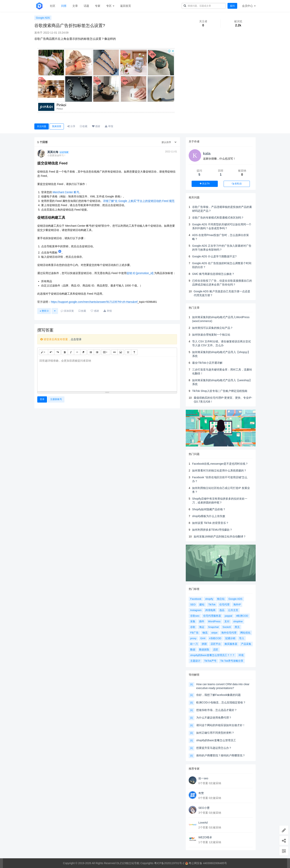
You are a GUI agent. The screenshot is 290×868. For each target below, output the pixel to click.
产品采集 (246, 644)
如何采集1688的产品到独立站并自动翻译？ (220, 536)
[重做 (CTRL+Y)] (57, 352)
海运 (202, 627)
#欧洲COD (242, 616)
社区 (53, 6)
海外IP (237, 605)
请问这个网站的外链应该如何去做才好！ (221, 725)
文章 (75, 6)
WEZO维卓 (205, 837)
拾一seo (203, 778)
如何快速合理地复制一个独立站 (211, 335)
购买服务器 (231, 644)
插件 (202, 621)
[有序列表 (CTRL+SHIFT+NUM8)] (97, 352)
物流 (205, 633)
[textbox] (107, 373)
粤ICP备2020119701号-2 (169, 863)
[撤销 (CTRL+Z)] (51, 352)
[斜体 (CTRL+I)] (71, 352)
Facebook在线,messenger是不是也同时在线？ (220, 464)
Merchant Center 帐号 (66, 192)
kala (207, 153)
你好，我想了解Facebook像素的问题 (218, 695)
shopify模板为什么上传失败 (209, 516)
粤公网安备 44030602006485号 (206, 863)
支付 (227, 621)
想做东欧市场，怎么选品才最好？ (217, 710)
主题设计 (195, 661)
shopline (238, 621)
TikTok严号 (210, 661)
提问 (232, 6)
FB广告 (194, 633)
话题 (86, 6)
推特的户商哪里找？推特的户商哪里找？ (221, 755)
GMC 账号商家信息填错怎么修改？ (213, 274)
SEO (193, 605)
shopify (209, 599)
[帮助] (134, 352)
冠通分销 (230, 638)
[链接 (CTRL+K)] (114, 352)
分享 (71, 126)
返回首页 (126, 6)
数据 (193, 650)
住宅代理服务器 (212, 616)
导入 (242, 638)
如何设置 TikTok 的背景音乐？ (210, 523)
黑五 (237, 627)
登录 (42, 399)
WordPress (214, 621)
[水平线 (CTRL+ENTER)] (77, 352)
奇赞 (201, 793)
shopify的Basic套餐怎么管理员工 (216, 740)
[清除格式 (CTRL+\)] (83, 352)
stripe (214, 633)
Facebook (196, 599)
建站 (202, 605)
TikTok (212, 605)
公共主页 (233, 610)
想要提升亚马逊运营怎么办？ (214, 748)
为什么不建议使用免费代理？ (214, 718)
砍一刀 (194, 644)
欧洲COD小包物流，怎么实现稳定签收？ (221, 702)
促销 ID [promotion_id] (140, 273)
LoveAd (203, 823)
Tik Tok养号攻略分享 (232, 661)
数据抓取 (204, 650)
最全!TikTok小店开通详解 (207, 363)
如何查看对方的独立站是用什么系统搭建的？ (219, 470)
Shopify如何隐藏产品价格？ (209, 509)
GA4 (203, 638)
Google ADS (43, 18)
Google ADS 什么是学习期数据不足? (214, 256)
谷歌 (193, 627)
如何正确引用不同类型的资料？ (215, 733)
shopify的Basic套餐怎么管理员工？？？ (212, 655)
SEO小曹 (204, 808)
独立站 (221, 599)
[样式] (44, 352)
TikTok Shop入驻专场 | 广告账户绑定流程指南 (220, 391)
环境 (241, 655)
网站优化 (245, 633)
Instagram (196, 610)
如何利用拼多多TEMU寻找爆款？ (212, 530)
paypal (228, 616)
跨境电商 (210, 610)
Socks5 (227, 627)
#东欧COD (215, 638)
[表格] (106, 352)
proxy (193, 638)
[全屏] (128, 352)
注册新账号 (56, 399)
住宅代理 (224, 605)
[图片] (121, 352)
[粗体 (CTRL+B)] (65, 352)
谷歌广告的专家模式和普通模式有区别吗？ (218, 218)
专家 (98, 6)
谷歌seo (195, 616)
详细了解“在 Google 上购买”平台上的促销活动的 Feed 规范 (139, 201)
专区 (110, 6)
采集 (193, 621)
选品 (222, 610)
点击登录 (76, 339)
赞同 (44, 311)
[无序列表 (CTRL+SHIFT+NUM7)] (91, 352)
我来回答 (57, 126)
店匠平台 (216, 644)
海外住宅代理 (229, 633)
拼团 (204, 644)
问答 (64, 6)
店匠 (216, 650)
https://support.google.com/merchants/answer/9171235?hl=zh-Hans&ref (94, 302)
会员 (249, 6)
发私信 (237, 184)
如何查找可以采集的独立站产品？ (213, 328)
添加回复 (67, 311)
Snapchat (213, 627)
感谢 (96, 126)
